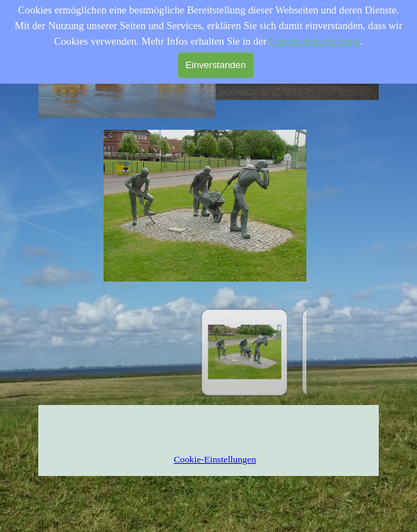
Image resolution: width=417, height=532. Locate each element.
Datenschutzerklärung (315, 41)
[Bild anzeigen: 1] (245, 353)
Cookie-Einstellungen (215, 459)
